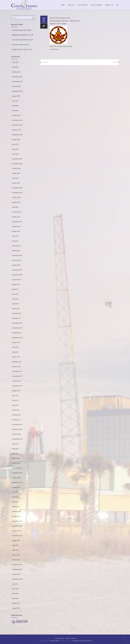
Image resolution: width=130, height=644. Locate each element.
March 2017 (16, 410)
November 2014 (17, 526)
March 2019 (16, 309)
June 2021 (15, 236)
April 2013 (15, 598)
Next (115, 62)
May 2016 (15, 449)
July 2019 (15, 289)
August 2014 (16, 540)
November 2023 (17, 164)
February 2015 (17, 511)
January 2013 (16, 608)
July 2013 (15, 584)
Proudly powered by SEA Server (82, 641)
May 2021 (15, 241)
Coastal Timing (54, 641)
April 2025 (15, 110)
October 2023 (17, 168)
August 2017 (16, 391)
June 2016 (15, 444)
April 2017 (15, 405)
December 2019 (17, 270)
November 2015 (17, 473)
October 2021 (17, 226)
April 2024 (15, 154)
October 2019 (17, 280)
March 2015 (16, 507)
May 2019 (15, 299)
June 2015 (15, 492)
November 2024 (17, 125)
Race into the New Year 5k (21, 45)
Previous (45, 62)
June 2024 (15, 144)
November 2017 (17, 376)
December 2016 (17, 424)
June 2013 (15, 589)
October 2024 (17, 130)
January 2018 (16, 367)
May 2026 (15, 62)
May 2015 (15, 497)
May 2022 (15, 207)
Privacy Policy (59, 638)
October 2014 (17, 531)
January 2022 (16, 217)
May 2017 (15, 400)
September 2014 (17, 536)
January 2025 (16, 115)
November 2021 (17, 222)
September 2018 (17, 338)
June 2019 (15, 294)
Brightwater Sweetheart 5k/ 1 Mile (23, 35)
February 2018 (17, 362)
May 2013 (15, 594)
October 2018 (17, 333)
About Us (71, 5)
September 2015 (17, 482)
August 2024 (16, 139)
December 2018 (17, 323)
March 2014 (16, 555)
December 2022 (17, 188)
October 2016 (17, 434)
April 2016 (15, 453)
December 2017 (17, 371)
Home (63, 5)
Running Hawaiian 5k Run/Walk (22, 30)
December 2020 (17, 255)
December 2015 (17, 468)
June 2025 (15, 101)
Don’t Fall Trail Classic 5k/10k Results (61, 46)
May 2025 (15, 106)
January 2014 (16, 560)
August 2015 (16, 487)
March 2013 (16, 603)
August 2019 (16, 284)
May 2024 (15, 149)
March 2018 (16, 357)
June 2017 (15, 396)
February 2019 (17, 313)
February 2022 (17, 212)
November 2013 (17, 569)
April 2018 (15, 352)
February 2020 (17, 260)
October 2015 (17, 478)
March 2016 (16, 458)
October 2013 (17, 574)
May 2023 (15, 178)
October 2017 (17, 381)
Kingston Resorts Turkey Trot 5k (22, 49)
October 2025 (17, 86)
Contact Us (109, 5)
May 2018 (15, 347)
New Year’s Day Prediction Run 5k (23, 40)
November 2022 (17, 193)
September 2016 (17, 439)
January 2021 (16, 251)
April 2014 (15, 550)
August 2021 (16, 231)
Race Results (83, 5)
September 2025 (17, 91)
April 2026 (15, 67)
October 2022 (17, 197)
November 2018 (17, 328)
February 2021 (17, 246)
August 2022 (16, 202)
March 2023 (16, 183)
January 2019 (16, 318)
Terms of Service (71, 638)
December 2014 (17, 521)
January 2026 (16, 72)
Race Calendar (96, 5)
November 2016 (17, 429)
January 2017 (16, 420)
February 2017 (17, 415)
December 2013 (17, 565)
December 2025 (17, 77)
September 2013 (17, 579)
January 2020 (16, 265)
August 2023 (16, 173)
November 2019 (17, 275)
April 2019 (15, 304)
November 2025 (17, 82)
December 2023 (17, 159)
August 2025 (16, 96)
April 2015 (15, 502)
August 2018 (16, 342)
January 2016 (16, 463)
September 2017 (17, 386)
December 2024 (17, 120)
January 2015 (16, 516)
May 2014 (15, 545)
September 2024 (17, 135)
